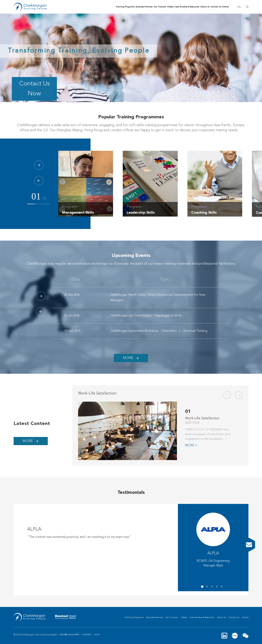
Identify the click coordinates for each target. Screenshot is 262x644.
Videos (170, 7)
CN (239, 7)
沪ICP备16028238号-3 (70, 635)
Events (225, 7)
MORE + (191, 446)
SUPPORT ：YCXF (91, 635)
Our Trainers (160, 7)
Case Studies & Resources (187, 7)
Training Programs (125, 7)
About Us (205, 7)
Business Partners (144, 7)
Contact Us (216, 7)
